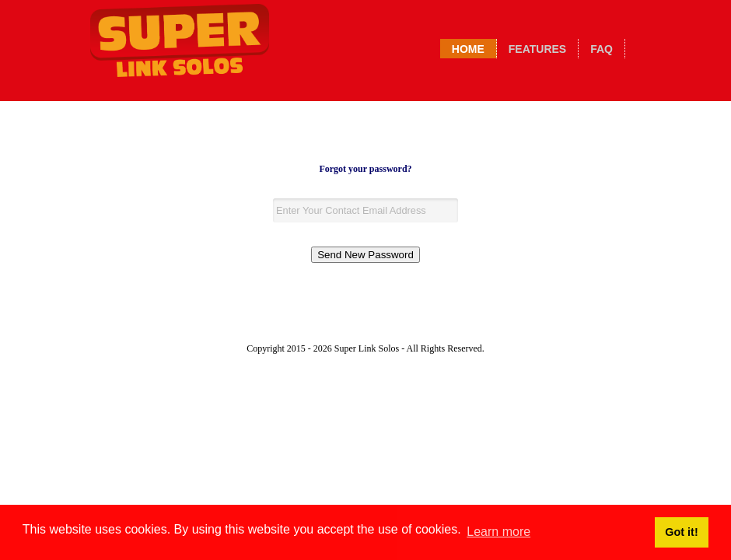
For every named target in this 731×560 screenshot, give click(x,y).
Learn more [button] (498, 532)
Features (537, 49)
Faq (602, 49)
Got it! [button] (681, 532)
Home (468, 49)
